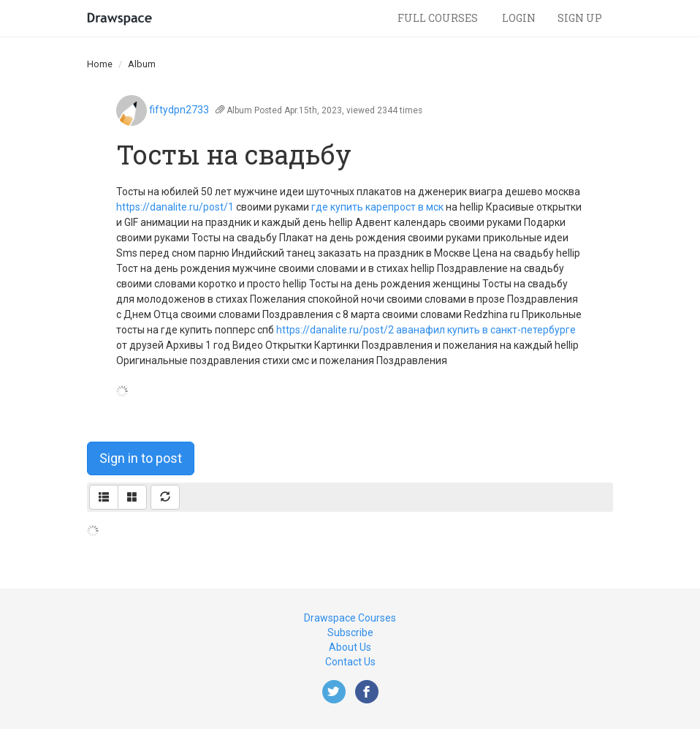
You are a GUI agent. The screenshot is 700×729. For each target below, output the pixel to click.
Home (100, 64)
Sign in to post (141, 458)
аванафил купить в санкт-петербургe (486, 330)
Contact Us (350, 662)
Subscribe (350, 632)
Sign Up (580, 18)
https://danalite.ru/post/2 (335, 330)
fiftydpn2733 (179, 110)
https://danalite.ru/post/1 (175, 207)
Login (519, 18)
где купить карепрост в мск (377, 207)
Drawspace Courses (350, 618)
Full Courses (439, 18)
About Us (350, 647)
